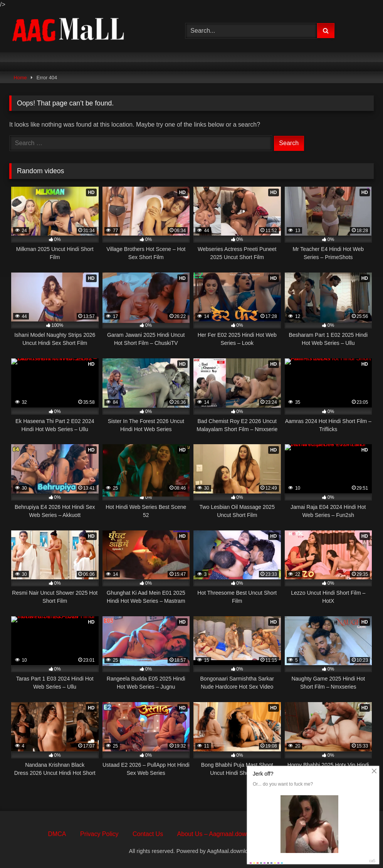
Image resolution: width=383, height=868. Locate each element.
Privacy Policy (99, 834)
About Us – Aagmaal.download (219, 834)
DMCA (57, 834)
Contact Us (148, 834)
